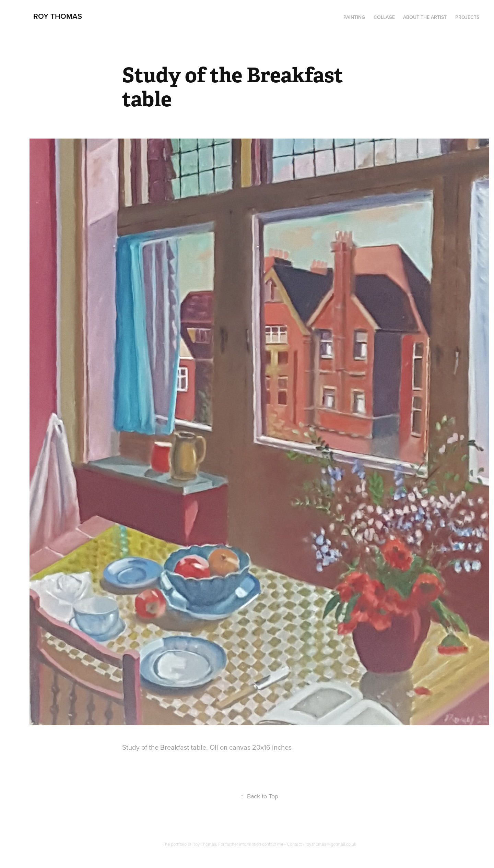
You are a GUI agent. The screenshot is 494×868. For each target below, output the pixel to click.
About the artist (425, 17)
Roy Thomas (58, 16)
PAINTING (354, 17)
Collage (384, 17)
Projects (467, 17)
